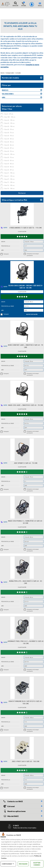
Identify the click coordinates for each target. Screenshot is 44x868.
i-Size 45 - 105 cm (9, 154)
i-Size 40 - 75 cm (9, 133)
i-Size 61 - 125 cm (9, 176)
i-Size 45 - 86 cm (9, 167)
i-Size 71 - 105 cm (9, 182)
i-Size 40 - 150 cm (9, 126)
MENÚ (40, 4)
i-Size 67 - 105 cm (9, 179)
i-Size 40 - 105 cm (9, 120)
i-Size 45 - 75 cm (9, 157)
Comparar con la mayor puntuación (33, 254)
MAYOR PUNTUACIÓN (32, 314)
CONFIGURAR (8, 864)
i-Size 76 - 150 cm (9, 189)
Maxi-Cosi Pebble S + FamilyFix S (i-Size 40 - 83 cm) (26, 522)
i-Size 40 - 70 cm (9, 129)
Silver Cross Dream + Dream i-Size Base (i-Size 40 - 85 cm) (26, 287)
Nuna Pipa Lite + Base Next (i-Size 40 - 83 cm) (26, 582)
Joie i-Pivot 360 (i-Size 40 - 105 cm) (26, 761)
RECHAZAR (23, 864)
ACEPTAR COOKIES (37, 864)
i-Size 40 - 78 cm (9, 136)
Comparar (6, 254)
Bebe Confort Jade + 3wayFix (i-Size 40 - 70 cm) (26, 346)
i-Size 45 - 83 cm (9, 160)
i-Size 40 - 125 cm (9, 123)
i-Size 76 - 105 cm (9, 185)
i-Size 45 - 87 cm (9, 170)
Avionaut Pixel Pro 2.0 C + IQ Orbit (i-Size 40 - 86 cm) (26, 642)
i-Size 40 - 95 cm (9, 151)
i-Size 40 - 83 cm (9, 139)
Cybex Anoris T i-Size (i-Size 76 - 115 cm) (26, 228)
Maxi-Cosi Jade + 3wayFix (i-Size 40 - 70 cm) (26, 405)
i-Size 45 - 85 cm (9, 164)
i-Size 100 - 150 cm (9, 117)
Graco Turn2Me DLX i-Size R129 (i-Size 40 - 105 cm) (26, 702)
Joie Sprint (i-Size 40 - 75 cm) (26, 463)
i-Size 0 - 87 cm (8, 114)
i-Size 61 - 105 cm (9, 173)
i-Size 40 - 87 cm (9, 148)
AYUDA (24, 4)
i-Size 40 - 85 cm (9, 142)
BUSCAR (15, 4)
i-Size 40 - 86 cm (9, 145)
